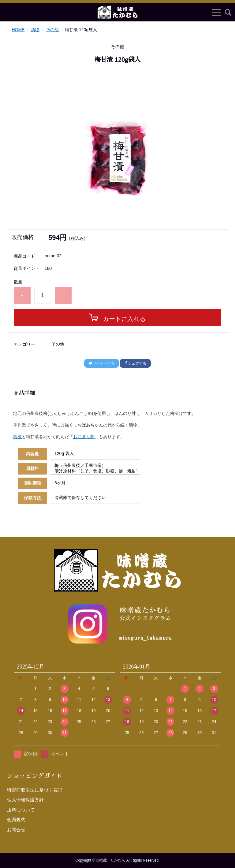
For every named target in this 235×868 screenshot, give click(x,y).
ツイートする (102, 363)
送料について (21, 810)
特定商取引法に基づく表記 (35, 790)
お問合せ (16, 830)
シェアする (135, 363)
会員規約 (16, 820)
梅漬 (17, 437)
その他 (52, 30)
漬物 (35, 30)
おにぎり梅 (84, 437)
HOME (18, 30)
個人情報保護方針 (25, 800)
